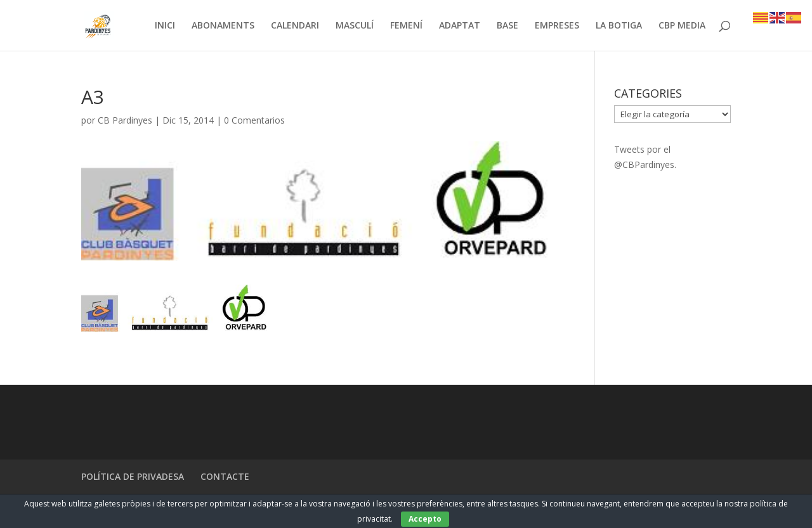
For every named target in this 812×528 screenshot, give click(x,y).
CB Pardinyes (125, 120)
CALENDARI (295, 26)
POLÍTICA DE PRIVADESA (133, 476)
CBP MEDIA (682, 26)
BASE (507, 26)
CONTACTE (225, 476)
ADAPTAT (460, 26)
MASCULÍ (355, 26)
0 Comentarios (254, 120)
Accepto (425, 519)
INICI (165, 26)
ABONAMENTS (223, 26)
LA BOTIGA (619, 26)
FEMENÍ (406, 26)
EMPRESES (557, 26)
